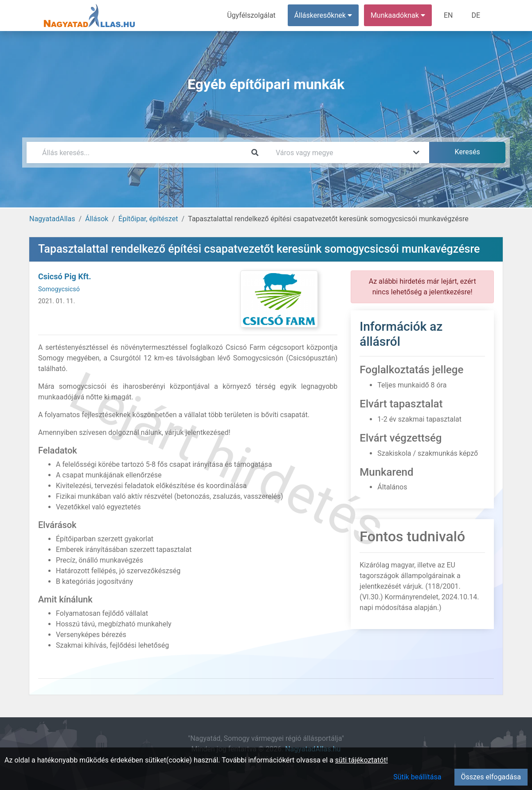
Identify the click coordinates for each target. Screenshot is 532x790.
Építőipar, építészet (148, 219)
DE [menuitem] (476, 15)
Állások (97, 219)
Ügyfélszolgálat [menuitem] (251, 15)
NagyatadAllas (52, 219)
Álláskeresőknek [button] (323, 15)
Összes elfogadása (491, 777)
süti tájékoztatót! (362, 760)
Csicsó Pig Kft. (65, 276)
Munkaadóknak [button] (398, 15)
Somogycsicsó (59, 289)
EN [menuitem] (448, 15)
